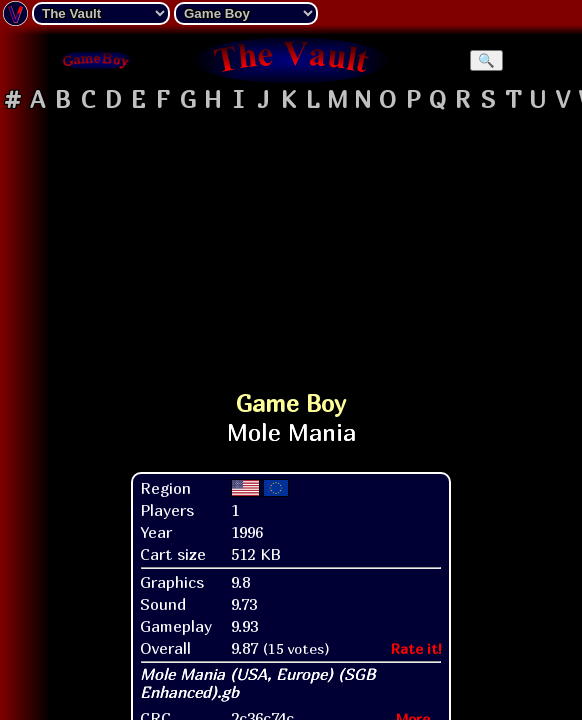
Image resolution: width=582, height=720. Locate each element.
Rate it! (416, 648)
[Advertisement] (291, 244)
